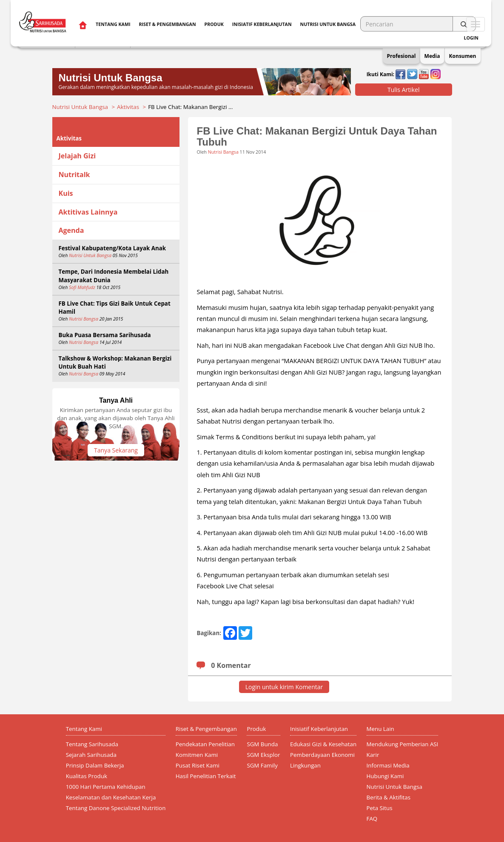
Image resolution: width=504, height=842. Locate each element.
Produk (214, 24)
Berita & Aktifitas (389, 797)
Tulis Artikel (404, 90)
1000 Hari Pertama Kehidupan (106, 787)
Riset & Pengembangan (167, 24)
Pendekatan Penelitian (205, 744)
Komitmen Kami (197, 755)
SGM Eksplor (263, 755)
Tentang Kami (113, 24)
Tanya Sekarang (116, 450)
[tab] (116, 156)
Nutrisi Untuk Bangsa (80, 107)
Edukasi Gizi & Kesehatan (323, 744)
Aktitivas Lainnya (88, 212)
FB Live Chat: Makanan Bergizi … (190, 107)
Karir (373, 755)
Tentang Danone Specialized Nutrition (116, 808)
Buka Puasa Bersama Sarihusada (105, 335)
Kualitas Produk (87, 776)
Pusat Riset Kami (198, 765)
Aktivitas (128, 107)
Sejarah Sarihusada (91, 755)
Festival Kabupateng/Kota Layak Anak (112, 248)
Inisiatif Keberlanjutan (262, 24)
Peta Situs (380, 808)
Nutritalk (74, 175)
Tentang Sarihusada (92, 744)
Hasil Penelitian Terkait (206, 776)
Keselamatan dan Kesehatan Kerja (111, 797)
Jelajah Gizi (77, 156)
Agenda (71, 230)
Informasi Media (388, 765)
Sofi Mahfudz (82, 287)
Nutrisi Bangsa (84, 319)
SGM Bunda (262, 744)
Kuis (66, 193)
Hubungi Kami (385, 776)
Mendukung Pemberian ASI (403, 744)
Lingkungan (305, 765)
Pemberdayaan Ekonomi (322, 755)
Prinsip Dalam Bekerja (95, 765)
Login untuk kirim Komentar (284, 687)
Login (471, 38)
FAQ (372, 819)
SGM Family (262, 765)
